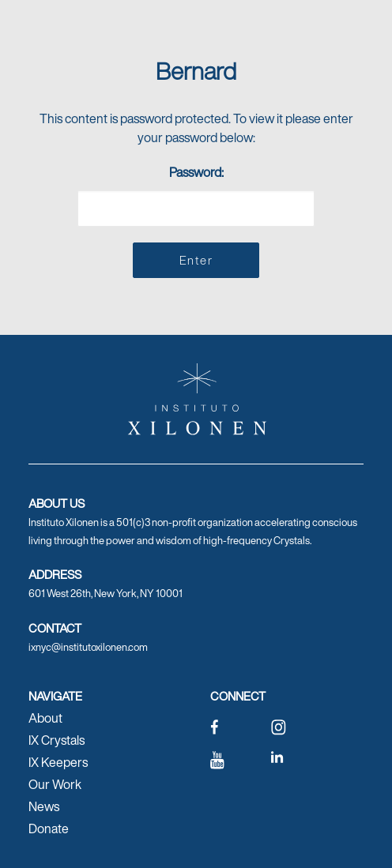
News (44, 806)
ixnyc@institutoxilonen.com (88, 647)
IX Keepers (58, 762)
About (45, 718)
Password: (196, 195)
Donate (49, 829)
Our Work (55, 784)
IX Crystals (57, 740)
